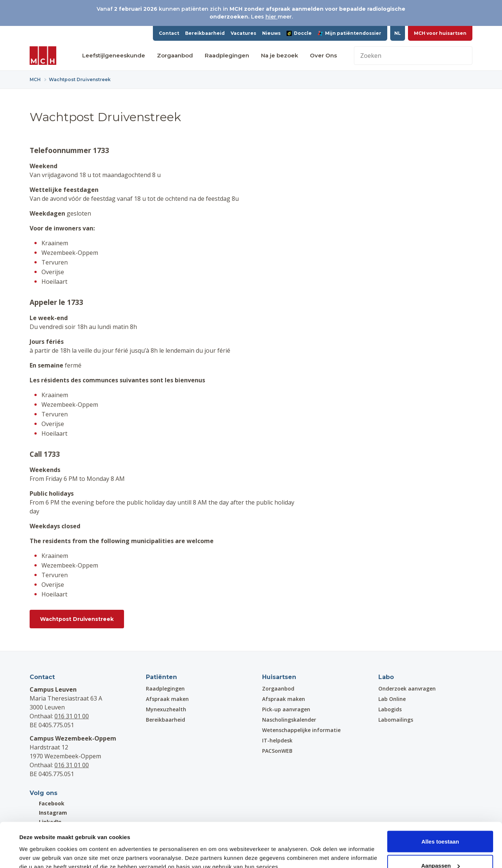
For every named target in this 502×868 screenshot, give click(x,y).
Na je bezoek (280, 55)
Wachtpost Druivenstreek (77, 619)
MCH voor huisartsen (440, 33)
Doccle (299, 33)
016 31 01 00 (72, 716)
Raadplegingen (227, 55)
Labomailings (396, 720)
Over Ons (323, 55)
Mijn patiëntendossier (349, 33)
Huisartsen (279, 677)
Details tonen (37, 845)
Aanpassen (441, 824)
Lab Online (392, 699)
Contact (169, 33)
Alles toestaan (440, 800)
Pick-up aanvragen (286, 709)
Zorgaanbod (175, 55)
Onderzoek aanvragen (407, 689)
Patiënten (161, 677)
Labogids (390, 709)
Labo (386, 677)
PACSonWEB (277, 751)
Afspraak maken (167, 699)
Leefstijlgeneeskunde (114, 55)
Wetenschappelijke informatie (301, 730)
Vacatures (243, 33)
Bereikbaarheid (205, 33)
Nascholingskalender (289, 720)
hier (272, 17)
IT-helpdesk (277, 740)
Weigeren (440, 848)
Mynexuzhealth (166, 709)
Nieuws (271, 33)
